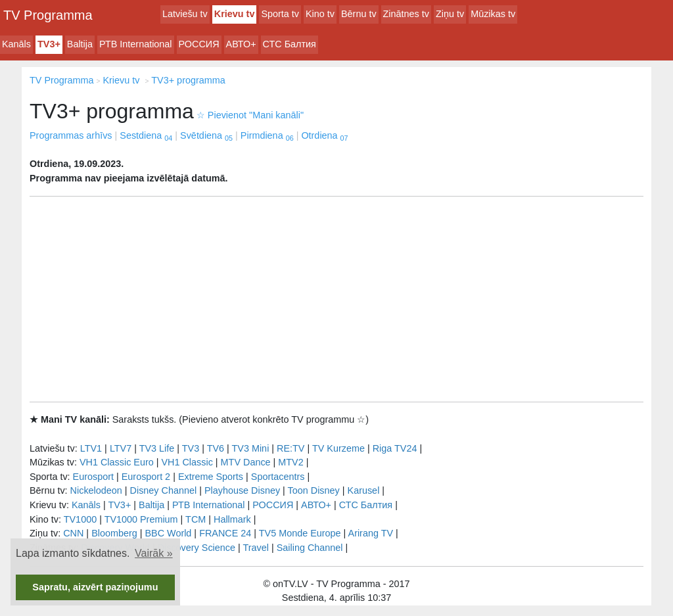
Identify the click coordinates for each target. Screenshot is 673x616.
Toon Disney (314, 490)
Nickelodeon (96, 490)
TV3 (191, 448)
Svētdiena (206, 135)
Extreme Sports (211, 477)
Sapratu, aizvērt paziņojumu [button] (95, 587)
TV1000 (80, 519)
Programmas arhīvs (71, 135)
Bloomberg (114, 533)
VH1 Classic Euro (117, 462)
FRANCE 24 (225, 533)
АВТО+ (241, 44)
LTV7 (121, 448)
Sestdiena (146, 135)
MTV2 (290, 462)
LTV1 (91, 448)
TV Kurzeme (338, 448)
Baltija (80, 44)
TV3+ (49, 44)
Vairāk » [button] (154, 553)
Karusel (364, 490)
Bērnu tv (359, 14)
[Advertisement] (336, 299)
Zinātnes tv (406, 14)
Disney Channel (164, 490)
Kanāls (16, 44)
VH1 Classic (187, 462)
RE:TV (290, 448)
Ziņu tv (450, 14)
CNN (73, 533)
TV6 (216, 448)
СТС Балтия (290, 44)
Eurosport (93, 477)
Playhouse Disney (242, 490)
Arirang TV (371, 533)
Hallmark (232, 519)
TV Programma (48, 15)
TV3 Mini (251, 448)
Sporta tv (280, 14)
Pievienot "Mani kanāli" (250, 115)
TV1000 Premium (141, 519)
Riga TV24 (395, 448)
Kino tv (320, 14)
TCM (196, 519)
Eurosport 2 (146, 477)
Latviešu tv (185, 14)
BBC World (168, 533)
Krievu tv (235, 14)
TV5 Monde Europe (300, 533)
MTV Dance (246, 462)
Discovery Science (197, 548)
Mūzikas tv (493, 14)
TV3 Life (157, 448)
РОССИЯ (199, 44)
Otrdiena (324, 135)
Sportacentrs (278, 477)
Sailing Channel (310, 548)
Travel (256, 548)
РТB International (136, 44)
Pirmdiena (267, 135)
